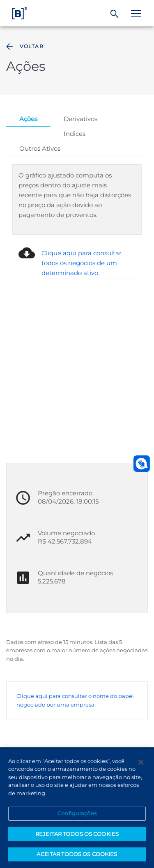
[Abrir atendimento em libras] (142, 464)
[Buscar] (115, 14)
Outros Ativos (40, 148)
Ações (28, 119)
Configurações (77, 813)
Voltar (24, 47)
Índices (75, 134)
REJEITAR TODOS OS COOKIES (77, 834)
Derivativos (80, 119)
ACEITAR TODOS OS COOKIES (77, 854)
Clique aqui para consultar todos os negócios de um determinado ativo (82, 263)
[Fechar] (141, 762)
